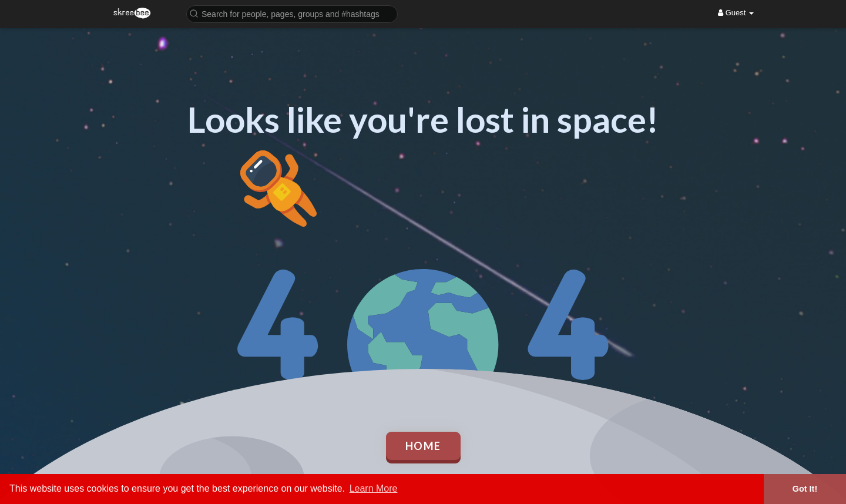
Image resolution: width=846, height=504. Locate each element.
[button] (292, 13)
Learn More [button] (374, 488)
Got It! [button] (805, 489)
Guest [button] (736, 13)
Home (423, 446)
